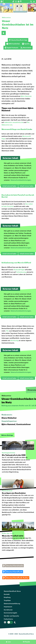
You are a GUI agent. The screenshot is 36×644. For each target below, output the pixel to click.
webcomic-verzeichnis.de (14, 122)
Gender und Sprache (11, 616)
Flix (7, 331)
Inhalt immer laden (27, 186)
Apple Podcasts (11, 48)
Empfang (7, 597)
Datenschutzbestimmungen (21, 180)
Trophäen (7, 600)
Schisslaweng (21, 272)
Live (9, 642)
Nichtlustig (14, 340)
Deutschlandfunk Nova (12, 591)
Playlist (27, 642)
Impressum (8, 607)
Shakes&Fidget (19, 270)
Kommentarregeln (10, 613)
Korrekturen (8, 610)
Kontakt (7, 594)
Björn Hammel (31, 11)
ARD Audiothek (13, 44)
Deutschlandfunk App (18, 40)
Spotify (26, 44)
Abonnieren (26, 48)
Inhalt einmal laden (9, 186)
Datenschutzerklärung (12, 603)
